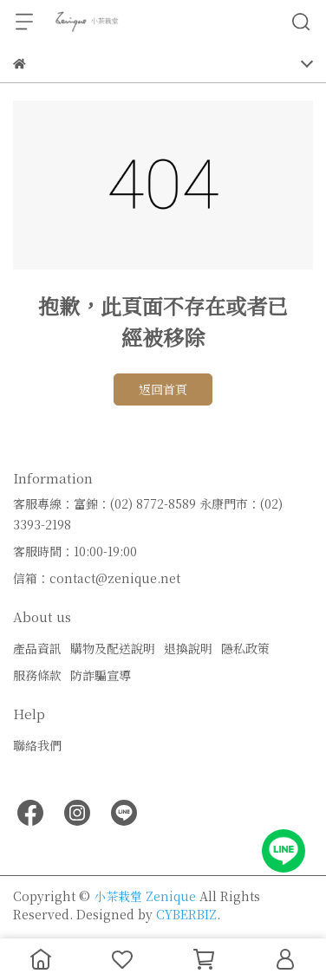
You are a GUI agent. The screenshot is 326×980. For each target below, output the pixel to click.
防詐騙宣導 (101, 675)
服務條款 (37, 675)
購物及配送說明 (113, 648)
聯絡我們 (37, 745)
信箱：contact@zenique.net (97, 578)
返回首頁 (163, 389)
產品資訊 (37, 648)
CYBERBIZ (186, 914)
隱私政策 (245, 648)
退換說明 (188, 648)
